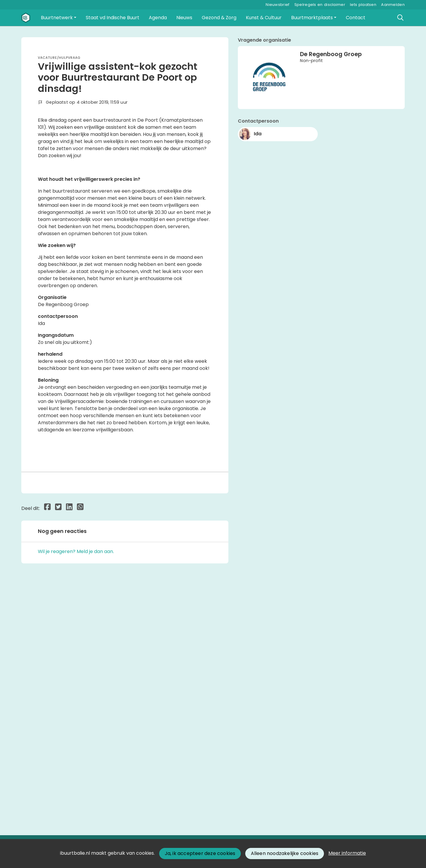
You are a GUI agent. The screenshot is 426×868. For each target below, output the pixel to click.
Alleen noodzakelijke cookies (285, 853)
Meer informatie (347, 853)
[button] (59, 18)
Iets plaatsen (363, 5)
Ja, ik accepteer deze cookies (200, 853)
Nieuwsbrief (277, 5)
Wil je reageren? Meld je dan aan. (76, 789)
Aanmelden (393, 5)
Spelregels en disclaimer (320, 5)
